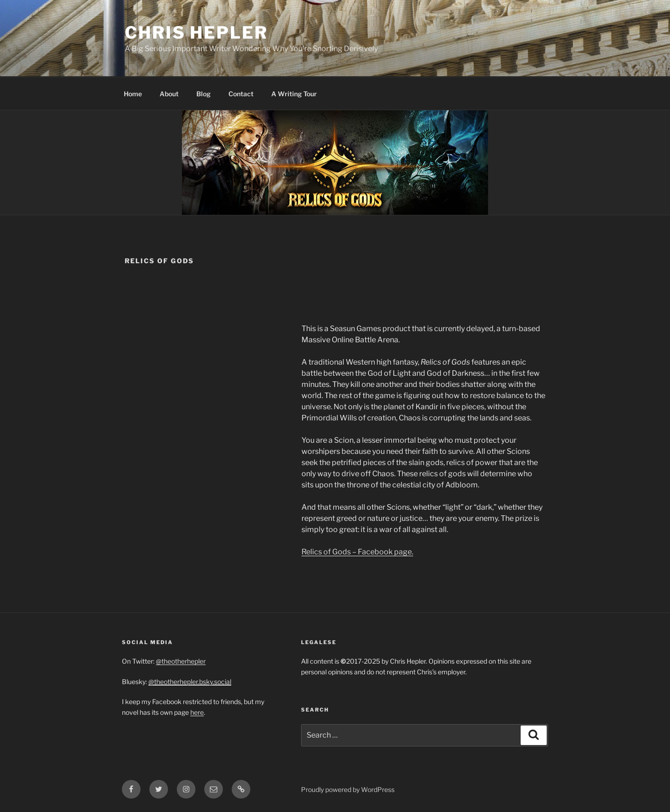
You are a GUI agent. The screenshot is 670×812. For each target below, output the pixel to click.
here (197, 712)
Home (133, 94)
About (169, 94)
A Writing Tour (294, 94)
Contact (241, 94)
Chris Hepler (196, 33)
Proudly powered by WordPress (348, 789)
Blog (204, 94)
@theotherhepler (181, 661)
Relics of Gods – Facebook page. (357, 552)
